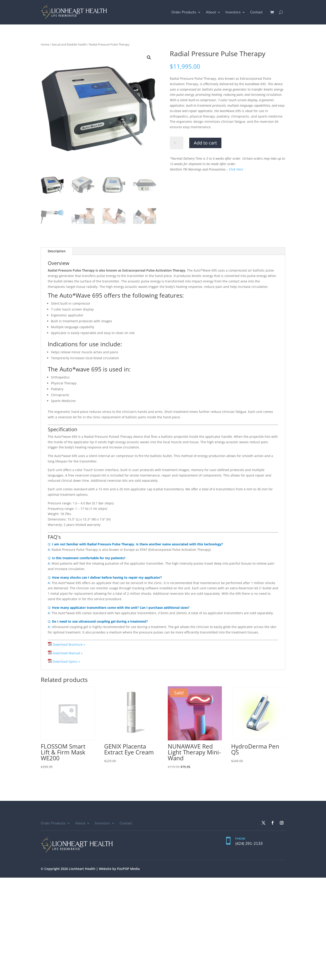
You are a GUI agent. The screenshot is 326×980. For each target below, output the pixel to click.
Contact (256, 12)
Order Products (184, 12)
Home (45, 44)
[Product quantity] (177, 143)
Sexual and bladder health (69, 44)
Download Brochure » (69, 644)
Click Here (236, 169)
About (211, 12)
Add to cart (205, 143)
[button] (149, 58)
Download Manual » (68, 653)
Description (57, 251)
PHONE (240, 839)
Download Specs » (66, 661)
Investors (233, 12)
